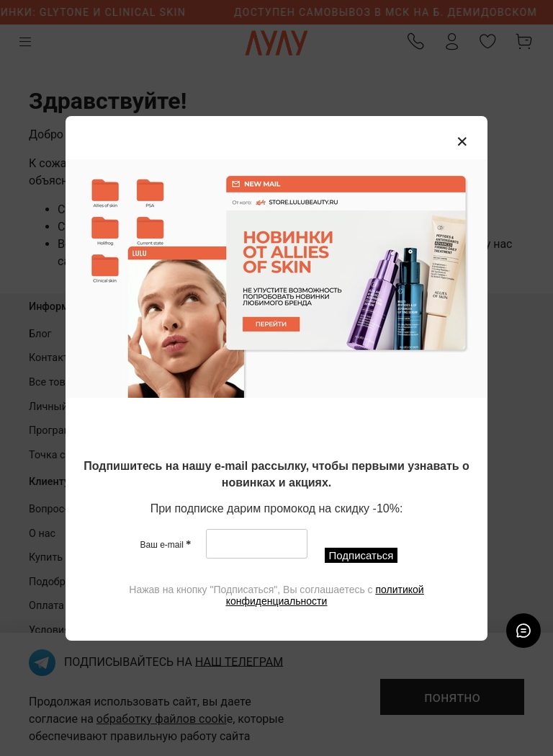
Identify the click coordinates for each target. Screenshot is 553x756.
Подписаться (361, 555)
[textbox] (276, 475)
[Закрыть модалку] (462, 142)
